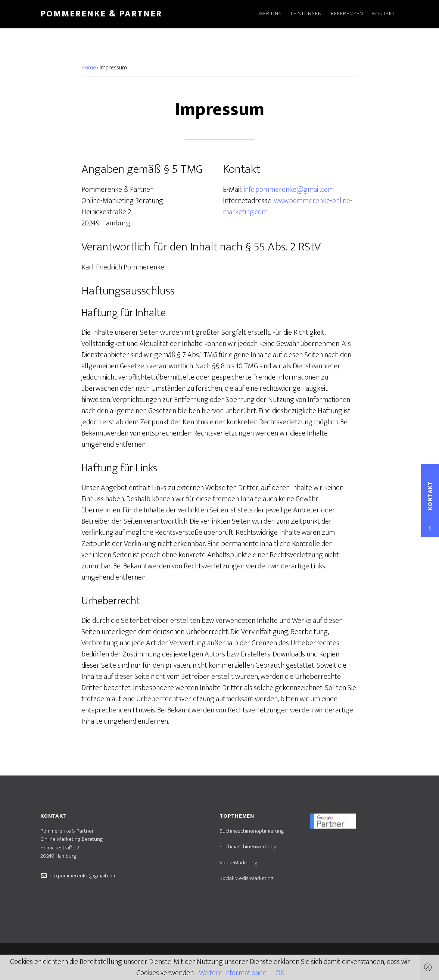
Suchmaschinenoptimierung (252, 831)
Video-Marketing (239, 863)
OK (280, 973)
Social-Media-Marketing (247, 878)
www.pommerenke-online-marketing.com (288, 206)
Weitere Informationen (233, 973)
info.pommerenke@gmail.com (289, 190)
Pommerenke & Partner (101, 14)
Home (89, 68)
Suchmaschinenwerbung (248, 847)
